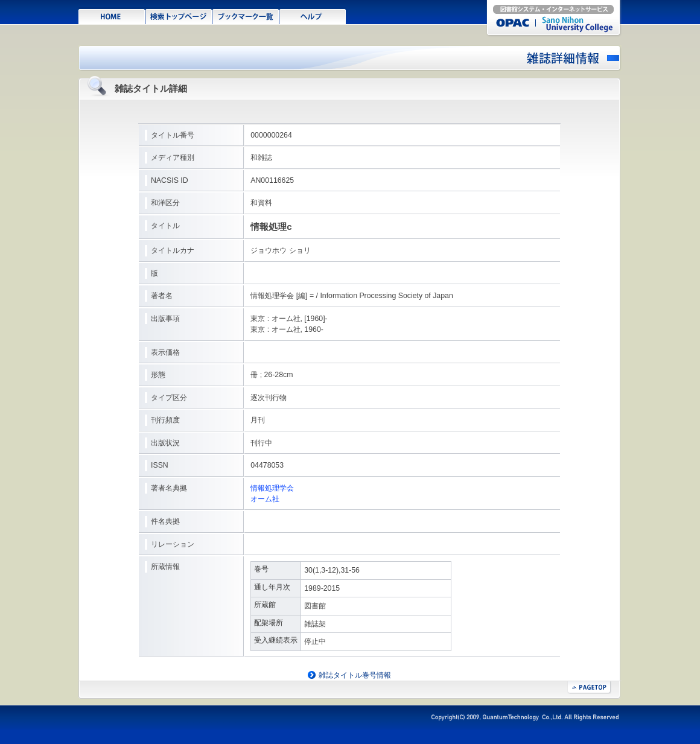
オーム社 (265, 499)
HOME (112, 16)
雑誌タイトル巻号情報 (355, 675)
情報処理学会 (272, 488)
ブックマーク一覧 (246, 16)
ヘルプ (313, 16)
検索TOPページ (179, 16)
